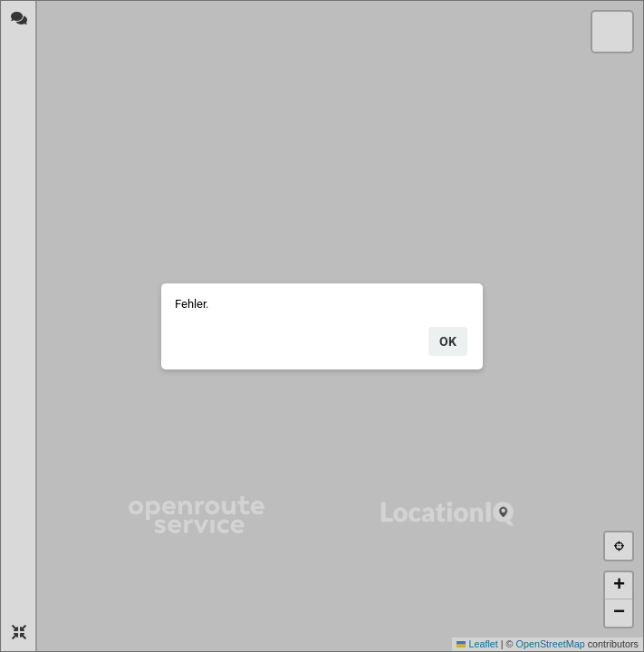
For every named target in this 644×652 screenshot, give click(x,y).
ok (448, 341)
